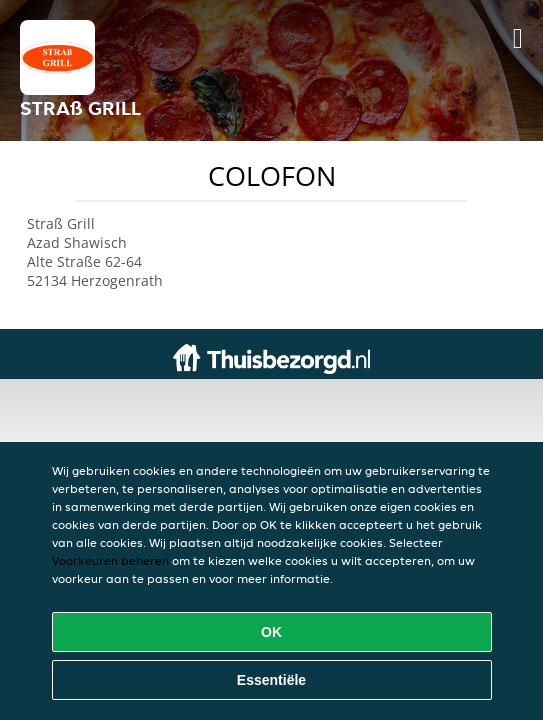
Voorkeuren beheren (110, 560)
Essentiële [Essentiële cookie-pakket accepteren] (271, 680)
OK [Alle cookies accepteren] (271, 632)
